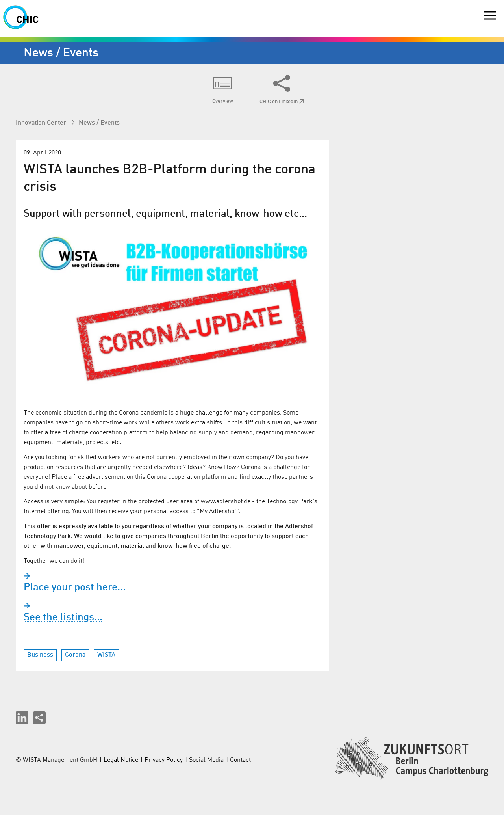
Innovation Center (42, 123)
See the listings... (63, 618)
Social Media (206, 760)
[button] (22, 718)
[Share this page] (39, 718)
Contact (240, 760)
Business (40, 655)
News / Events (99, 123)
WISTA (106, 655)
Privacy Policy (164, 760)
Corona (75, 655)
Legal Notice (121, 760)
